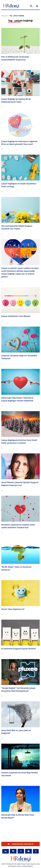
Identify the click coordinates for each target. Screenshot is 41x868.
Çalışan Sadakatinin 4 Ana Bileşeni (16, 316)
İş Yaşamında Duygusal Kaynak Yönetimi (19, 649)
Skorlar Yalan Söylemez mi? (13, 609)
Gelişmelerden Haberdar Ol (21, 844)
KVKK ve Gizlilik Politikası (25, 866)
